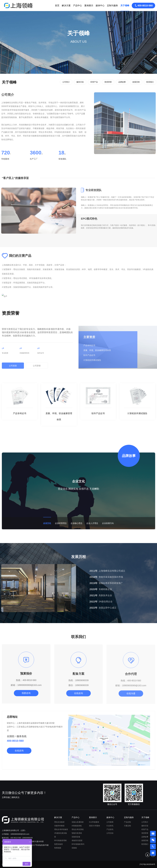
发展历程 (136, 82)
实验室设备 (76, 837)
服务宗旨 (80, 82)
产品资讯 (110, 829)
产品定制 (127, 822)
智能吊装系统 (77, 833)
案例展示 (89, 6)
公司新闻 (110, 822)
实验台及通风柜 (78, 822)
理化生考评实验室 (61, 829)
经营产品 (94, 82)
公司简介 (66, 82)
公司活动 (110, 833)
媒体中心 (100, 6)
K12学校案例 (94, 822)
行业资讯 (110, 826)
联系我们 (150, 82)
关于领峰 (125, 6)
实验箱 (74, 848)
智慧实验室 (59, 844)
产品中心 (78, 6)
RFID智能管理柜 (61, 840)
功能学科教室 (59, 826)
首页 (57, 6)
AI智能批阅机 (77, 826)
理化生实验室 (59, 822)
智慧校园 (58, 848)
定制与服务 (112, 6)
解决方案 (66, 6)
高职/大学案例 (94, 826)
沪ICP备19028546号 (147, 864)
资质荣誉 (108, 82)
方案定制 (127, 826)
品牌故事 (122, 82)
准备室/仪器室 (77, 840)
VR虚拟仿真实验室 (61, 835)
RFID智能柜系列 (78, 844)
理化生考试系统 (78, 829)
